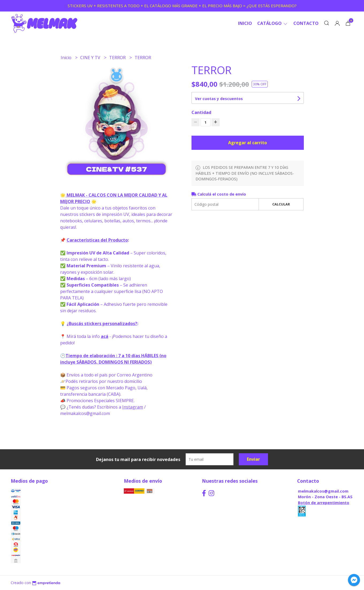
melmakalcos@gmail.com (323, 491)
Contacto (306, 23)
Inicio (245, 23)
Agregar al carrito (248, 143)
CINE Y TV (91, 58)
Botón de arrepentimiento (324, 503)
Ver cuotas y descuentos (219, 99)
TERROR (118, 58)
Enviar (253, 459)
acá (105, 336)
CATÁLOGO (273, 23)
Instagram (133, 407)
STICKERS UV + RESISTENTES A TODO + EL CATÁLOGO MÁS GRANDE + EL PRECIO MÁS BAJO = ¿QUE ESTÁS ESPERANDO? (182, 6)
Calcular (281, 204)
